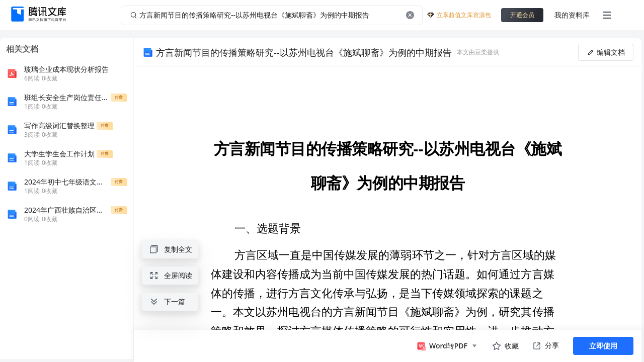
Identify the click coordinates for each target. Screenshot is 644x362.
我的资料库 (572, 15)
